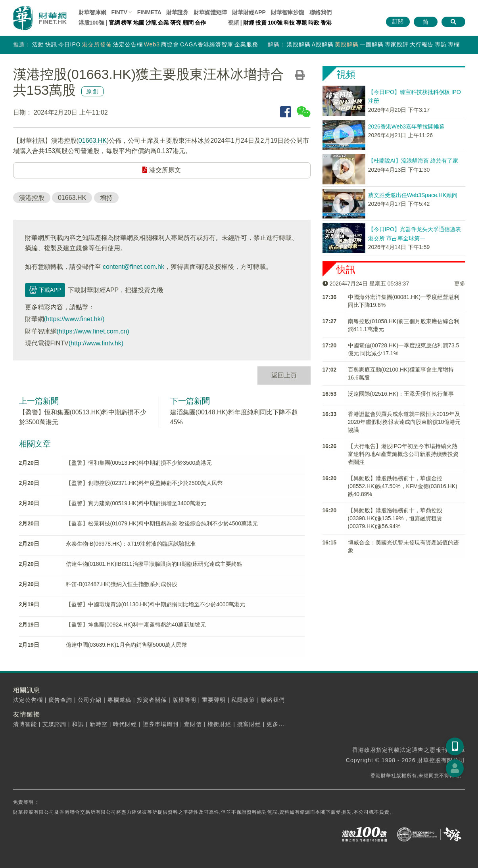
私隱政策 (243, 700)
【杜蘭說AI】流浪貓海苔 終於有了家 (413, 161)
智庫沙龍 (288, 12)
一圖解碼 (372, 44)
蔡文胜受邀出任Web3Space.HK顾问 (413, 195)
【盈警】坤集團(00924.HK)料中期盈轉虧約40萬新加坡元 (136, 625)
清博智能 (25, 724)
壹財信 (193, 724)
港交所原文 (161, 170)
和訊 (78, 724)
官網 (114, 23)
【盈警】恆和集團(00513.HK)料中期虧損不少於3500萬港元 (139, 463)
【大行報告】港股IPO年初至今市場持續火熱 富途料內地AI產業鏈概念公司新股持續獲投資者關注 (403, 454)
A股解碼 (323, 44)
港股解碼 (299, 44)
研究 (176, 23)
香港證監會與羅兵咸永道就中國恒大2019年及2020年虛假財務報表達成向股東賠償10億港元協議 (404, 422)
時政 (314, 23)
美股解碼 (347, 44)
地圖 (139, 23)
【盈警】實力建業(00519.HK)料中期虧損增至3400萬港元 (136, 503)
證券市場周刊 (161, 724)
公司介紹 (90, 700)
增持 (106, 198)
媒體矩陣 (210, 12)
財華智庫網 (92, 12)
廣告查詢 (60, 700)
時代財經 (125, 724)
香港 (326, 23)
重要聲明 (214, 700)
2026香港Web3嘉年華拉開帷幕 (406, 126)
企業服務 (246, 44)
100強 (275, 23)
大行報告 (422, 44)
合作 (200, 23)
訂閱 (398, 21)
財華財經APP (249, 12)
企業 (163, 23)
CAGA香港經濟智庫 (207, 44)
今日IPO (70, 44)
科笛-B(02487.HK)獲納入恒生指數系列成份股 (122, 584)
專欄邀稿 (119, 700)
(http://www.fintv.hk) (96, 343)
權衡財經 (219, 724)
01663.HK (93, 141)
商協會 (170, 44)
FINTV (119, 12)
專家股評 (397, 44)
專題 (301, 23)
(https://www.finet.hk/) (74, 319)
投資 (261, 23)
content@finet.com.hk (133, 267)
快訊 (51, 44)
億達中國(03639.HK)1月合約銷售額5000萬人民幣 (127, 645)
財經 (249, 23)
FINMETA (149, 12)
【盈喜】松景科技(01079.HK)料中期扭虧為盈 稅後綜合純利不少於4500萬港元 (162, 523)
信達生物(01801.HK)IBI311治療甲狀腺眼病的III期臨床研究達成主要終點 (154, 564)
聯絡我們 (321, 12)
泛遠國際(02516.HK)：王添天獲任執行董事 (401, 394)
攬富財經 (249, 724)
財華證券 (177, 12)
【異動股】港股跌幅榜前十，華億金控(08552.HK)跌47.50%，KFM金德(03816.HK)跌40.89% (403, 486)
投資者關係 (152, 700)
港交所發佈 (97, 44)
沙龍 (151, 23)
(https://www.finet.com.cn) (93, 331)
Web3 (152, 44)
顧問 (188, 23)
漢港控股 (32, 198)
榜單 (127, 23)
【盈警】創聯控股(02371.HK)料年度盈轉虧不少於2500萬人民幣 (145, 483)
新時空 (99, 724)
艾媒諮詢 (54, 724)
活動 (38, 44)
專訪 (441, 44)
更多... (275, 724)
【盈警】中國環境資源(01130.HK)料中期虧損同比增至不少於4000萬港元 (156, 604)
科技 (289, 23)
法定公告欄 (128, 44)
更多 (460, 284)
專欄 (454, 44)
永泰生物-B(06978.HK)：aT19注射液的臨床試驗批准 (131, 544)
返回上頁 (284, 375)
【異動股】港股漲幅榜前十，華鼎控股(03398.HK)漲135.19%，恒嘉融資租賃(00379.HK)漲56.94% (395, 518)
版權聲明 (184, 700)
